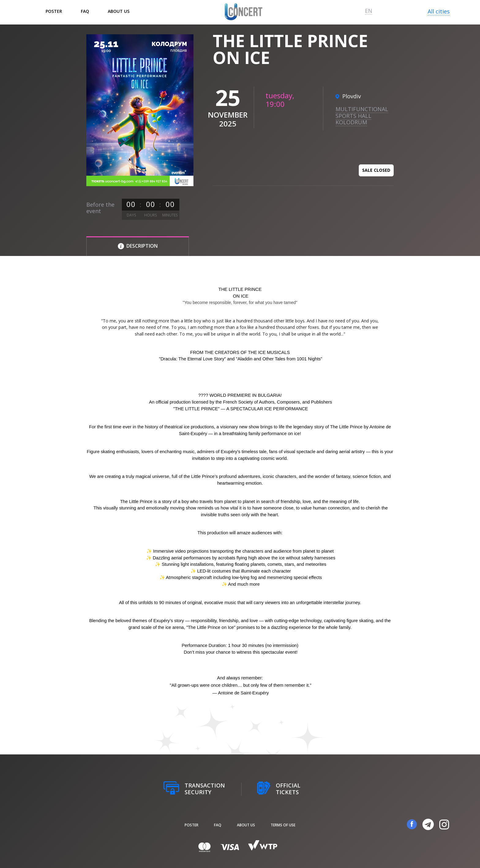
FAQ (85, 11)
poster (54, 11)
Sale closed (376, 170)
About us (119, 11)
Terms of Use (283, 825)
